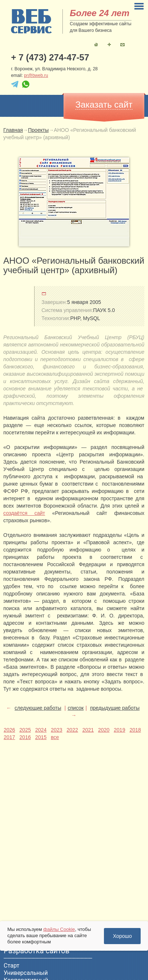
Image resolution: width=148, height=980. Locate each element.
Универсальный (26, 973)
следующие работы (38, 708)
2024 (41, 730)
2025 (25, 730)
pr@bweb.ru (36, 75)
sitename (31, 21)
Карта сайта (109, 44)
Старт (12, 966)
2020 (104, 730)
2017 (9, 737)
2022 (72, 730)
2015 (41, 737)
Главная (96, 44)
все (55, 737)
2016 (25, 737)
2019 (120, 730)
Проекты (38, 130)
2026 (9, 730)
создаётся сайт (24, 513)
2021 (88, 730)
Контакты (122, 44)
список (75, 708)
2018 (135, 730)
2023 (56, 730)
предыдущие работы (115, 708)
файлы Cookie (59, 929)
